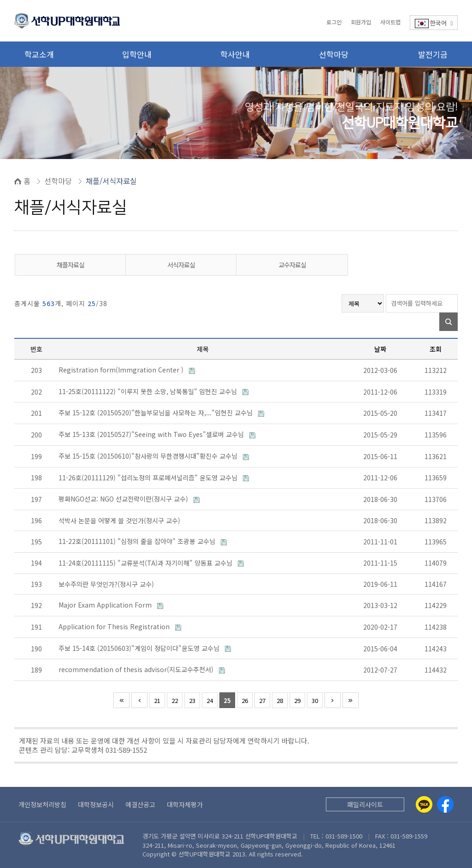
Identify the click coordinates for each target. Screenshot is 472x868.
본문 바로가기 (0, 0)
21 (157, 700)
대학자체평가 (185, 804)
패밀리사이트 (365, 804)
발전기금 (433, 54)
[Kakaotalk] (424, 804)
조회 (436, 349)
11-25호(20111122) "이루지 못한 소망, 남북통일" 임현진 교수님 (149, 391)
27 (262, 700)
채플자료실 (71, 265)
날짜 (380, 349)
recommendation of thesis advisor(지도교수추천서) (137, 669)
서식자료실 (181, 265)
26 (245, 700)
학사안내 (235, 54)
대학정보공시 (96, 804)
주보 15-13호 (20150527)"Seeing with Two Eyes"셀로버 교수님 (152, 434)
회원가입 (361, 22)
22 (175, 700)
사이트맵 (390, 22)
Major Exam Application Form (106, 605)
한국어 (434, 23)
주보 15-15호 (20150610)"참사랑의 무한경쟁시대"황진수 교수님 (149, 456)
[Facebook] (445, 804)
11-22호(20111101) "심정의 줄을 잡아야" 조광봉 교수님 (138, 541)
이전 (139, 700)
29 (297, 700)
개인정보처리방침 (42, 804)
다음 (333, 700)
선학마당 (334, 54)
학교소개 (39, 54)
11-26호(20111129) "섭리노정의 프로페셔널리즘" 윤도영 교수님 (149, 478)
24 (210, 700)
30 (315, 700)
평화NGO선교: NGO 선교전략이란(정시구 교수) (124, 499)
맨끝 (351, 700)
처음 (121, 700)
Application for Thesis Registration (115, 626)
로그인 (334, 22)
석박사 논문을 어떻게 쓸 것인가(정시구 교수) (120, 520)
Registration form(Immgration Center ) (122, 370)
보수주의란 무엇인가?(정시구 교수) (107, 584)
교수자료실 (292, 265)
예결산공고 (140, 804)
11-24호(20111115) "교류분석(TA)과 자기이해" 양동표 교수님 (146, 563)
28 (280, 700)
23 (192, 700)
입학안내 (137, 54)
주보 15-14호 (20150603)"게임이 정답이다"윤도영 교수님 (140, 648)
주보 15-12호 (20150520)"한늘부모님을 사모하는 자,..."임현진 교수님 (156, 413)
